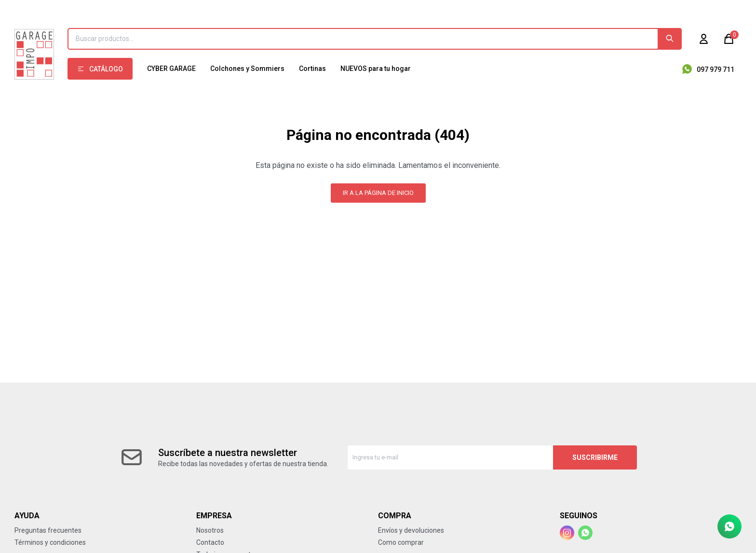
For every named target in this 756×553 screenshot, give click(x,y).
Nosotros (210, 530)
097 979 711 (715, 69)
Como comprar (401, 542)
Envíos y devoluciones (411, 530)
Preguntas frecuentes (48, 530)
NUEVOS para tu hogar (376, 69)
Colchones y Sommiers (247, 69)
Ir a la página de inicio (378, 193)
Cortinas (312, 69)
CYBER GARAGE (171, 69)
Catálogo (106, 69)
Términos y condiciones (50, 542)
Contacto (210, 542)
